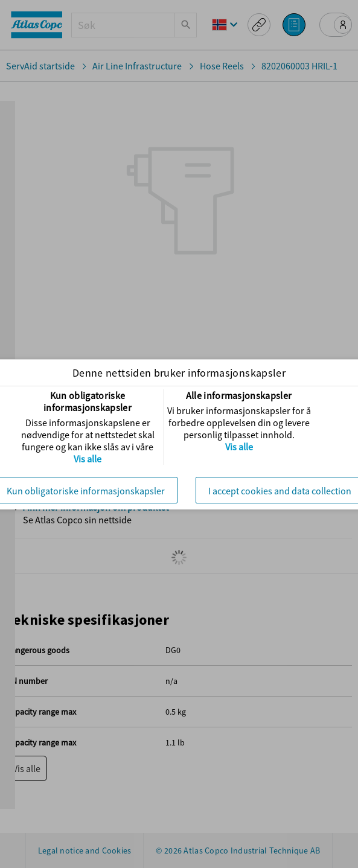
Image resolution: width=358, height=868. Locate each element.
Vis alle (88, 459)
